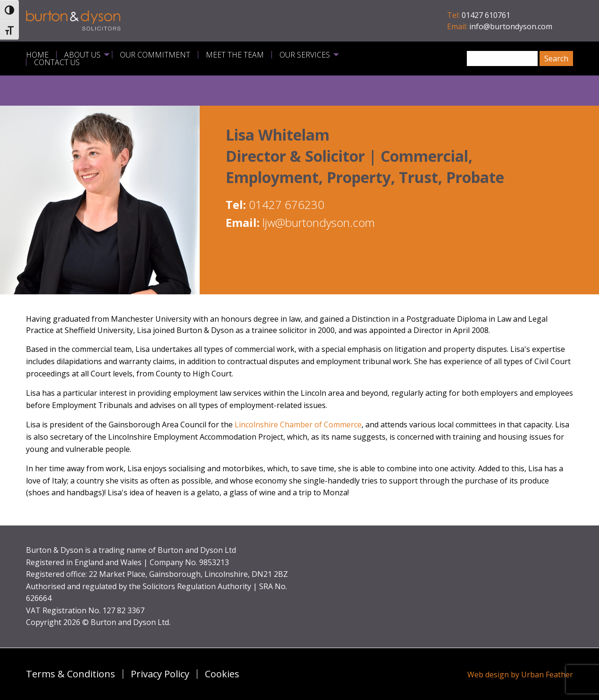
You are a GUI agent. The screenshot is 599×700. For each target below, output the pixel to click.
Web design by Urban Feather (520, 675)
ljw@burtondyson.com (319, 222)
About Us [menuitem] (82, 55)
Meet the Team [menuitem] (235, 55)
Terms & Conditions (71, 674)
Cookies (222, 674)
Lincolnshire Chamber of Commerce (298, 425)
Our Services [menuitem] (305, 55)
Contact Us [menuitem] (57, 62)
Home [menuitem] (37, 55)
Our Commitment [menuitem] (155, 55)
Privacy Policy (160, 674)
